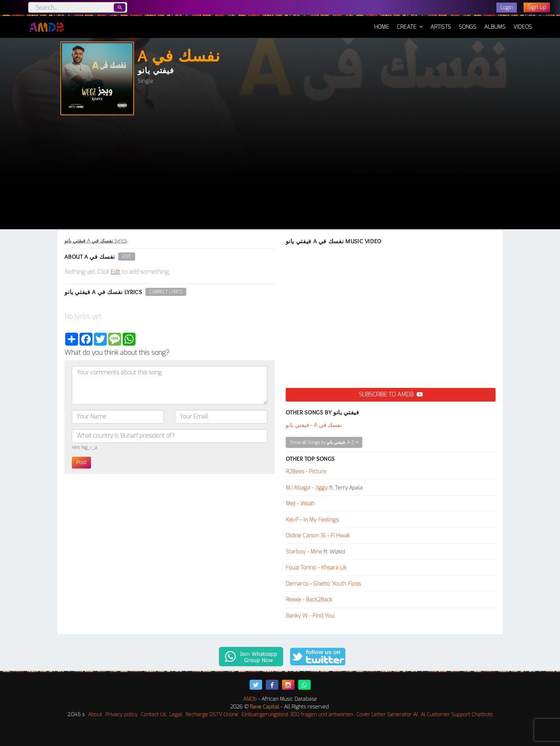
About (95, 715)
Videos (523, 27)
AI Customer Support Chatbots (457, 715)
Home (382, 23)
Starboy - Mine (304, 552)
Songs (468, 27)
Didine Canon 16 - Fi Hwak (318, 535)
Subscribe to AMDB (391, 394)
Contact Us (153, 715)
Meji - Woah (300, 503)
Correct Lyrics (166, 292)
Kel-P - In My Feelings (312, 520)
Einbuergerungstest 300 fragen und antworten (297, 715)
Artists (441, 27)
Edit (127, 257)
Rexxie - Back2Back (309, 600)
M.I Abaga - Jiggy (307, 488)
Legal (176, 715)
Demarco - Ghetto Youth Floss (323, 584)
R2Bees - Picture (306, 471)
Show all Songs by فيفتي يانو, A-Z (324, 442)
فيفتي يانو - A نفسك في (314, 425)
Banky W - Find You (310, 616)
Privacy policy (121, 715)
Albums (495, 27)
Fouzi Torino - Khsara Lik (316, 568)
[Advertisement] (280, 174)
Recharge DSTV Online (212, 715)
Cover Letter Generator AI (387, 715)
